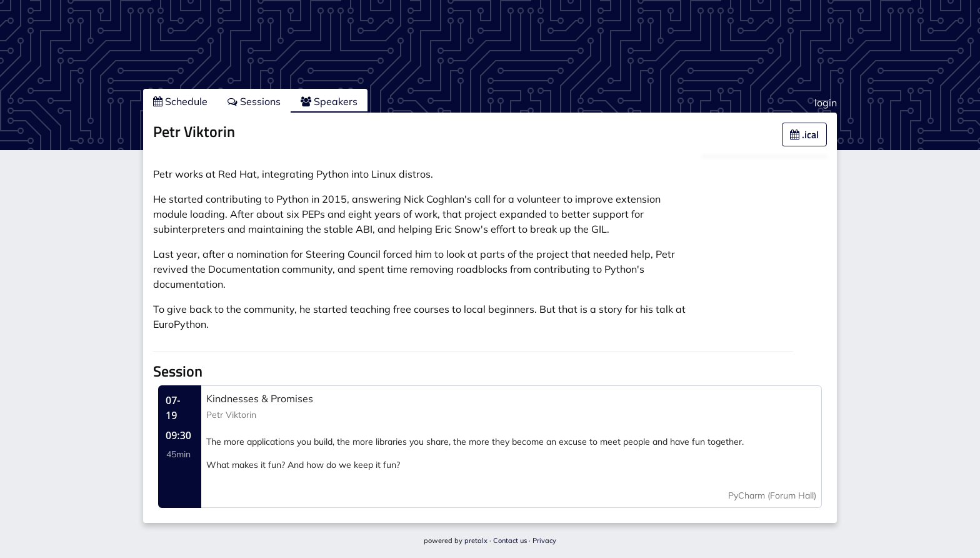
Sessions (254, 101)
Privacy (544, 540)
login (826, 103)
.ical (804, 134)
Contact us (510, 540)
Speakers (329, 101)
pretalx (476, 540)
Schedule (180, 101)
